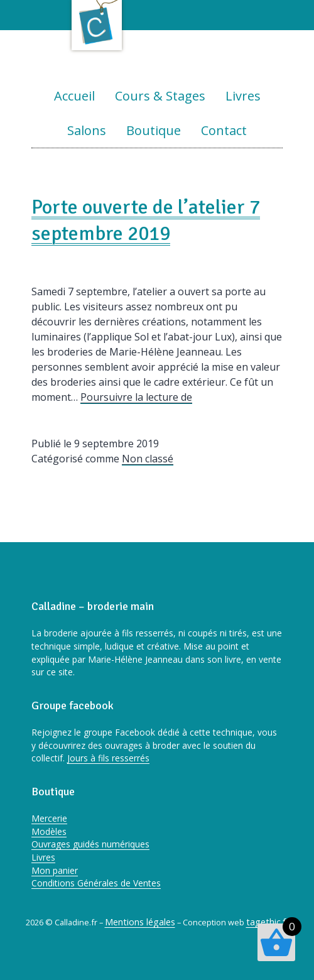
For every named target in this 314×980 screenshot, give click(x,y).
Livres (243, 96)
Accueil (74, 96)
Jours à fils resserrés (108, 758)
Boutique (154, 130)
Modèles (49, 831)
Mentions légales (140, 922)
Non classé (148, 459)
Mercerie (49, 818)
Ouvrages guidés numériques (90, 844)
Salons (87, 130)
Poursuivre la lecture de (136, 397)
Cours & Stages (160, 96)
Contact (224, 130)
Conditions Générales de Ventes (96, 883)
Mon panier (55, 870)
